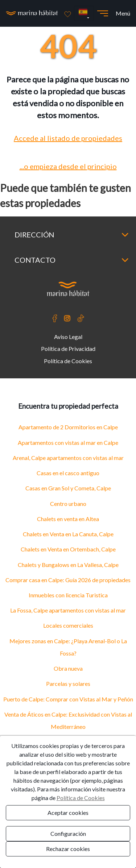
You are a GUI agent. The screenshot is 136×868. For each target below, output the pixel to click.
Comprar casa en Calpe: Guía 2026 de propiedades (68, 580)
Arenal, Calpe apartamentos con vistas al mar (68, 458)
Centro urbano (68, 504)
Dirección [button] (72, 235)
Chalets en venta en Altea (68, 519)
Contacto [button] (72, 260)
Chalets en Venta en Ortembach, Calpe (68, 549)
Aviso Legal (68, 337)
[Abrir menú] (103, 13)
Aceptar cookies (68, 813)
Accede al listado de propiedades (68, 138)
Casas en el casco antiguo (68, 473)
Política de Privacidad (68, 349)
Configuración (68, 833)
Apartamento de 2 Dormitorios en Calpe (68, 427)
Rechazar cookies (68, 849)
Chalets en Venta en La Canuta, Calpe (68, 534)
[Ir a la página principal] (32, 13)
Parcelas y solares (68, 684)
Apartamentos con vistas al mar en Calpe (68, 442)
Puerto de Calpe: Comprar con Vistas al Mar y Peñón (68, 699)
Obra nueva (68, 668)
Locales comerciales (68, 625)
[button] (84, 13)
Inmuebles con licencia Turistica (68, 595)
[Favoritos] (68, 13)
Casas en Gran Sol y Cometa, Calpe (68, 488)
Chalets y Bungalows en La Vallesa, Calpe (68, 565)
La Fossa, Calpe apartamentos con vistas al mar (68, 610)
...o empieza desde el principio (68, 166)
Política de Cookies (68, 361)
